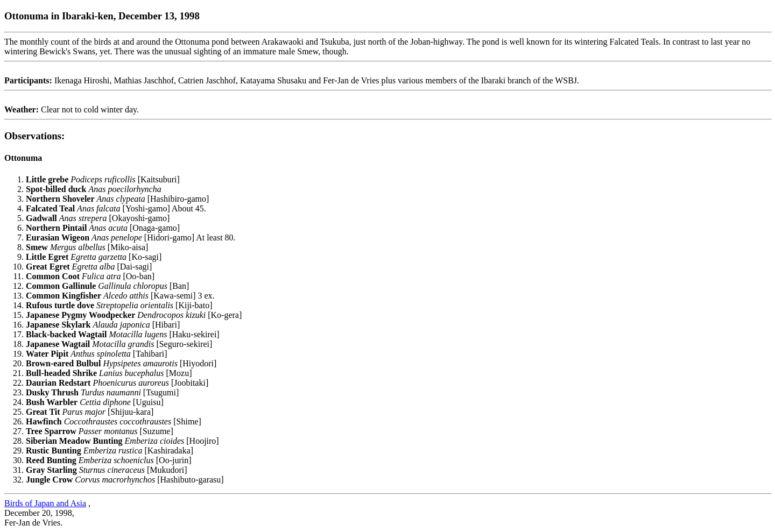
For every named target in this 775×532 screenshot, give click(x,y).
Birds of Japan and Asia (45, 503)
